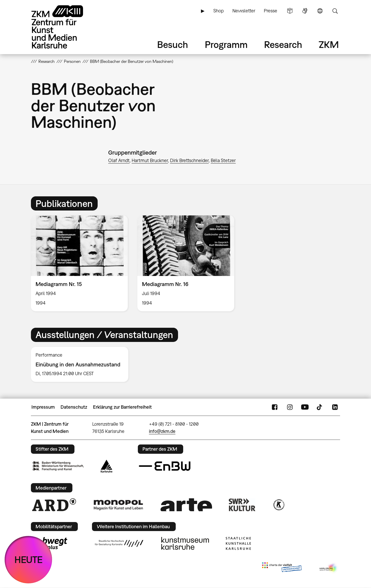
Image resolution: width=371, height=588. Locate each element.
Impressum (43, 407)
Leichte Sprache (290, 11)
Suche (335, 11)
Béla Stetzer (223, 160)
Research (283, 44)
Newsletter (244, 11)
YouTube (305, 407)
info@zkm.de (162, 431)
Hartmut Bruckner (150, 160)
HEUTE (28, 560)
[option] (79, 263)
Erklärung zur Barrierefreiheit (122, 407)
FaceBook (275, 407)
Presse (271, 11)
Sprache (320, 11)
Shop (218, 11)
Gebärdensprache (305, 11)
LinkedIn (335, 407)
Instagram (290, 407)
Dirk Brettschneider (189, 160)
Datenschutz (74, 407)
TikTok (320, 407)
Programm (226, 44)
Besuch (173, 44)
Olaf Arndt (119, 160)
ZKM (329, 44)
